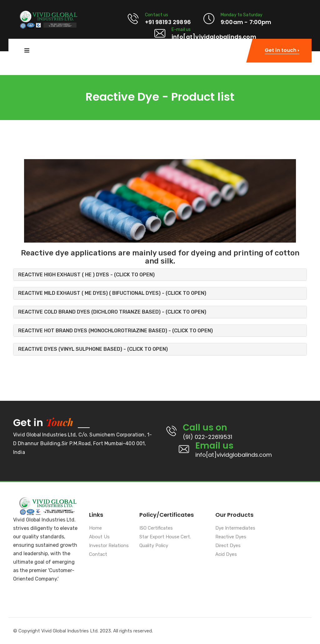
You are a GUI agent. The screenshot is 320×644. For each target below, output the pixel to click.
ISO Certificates (156, 528)
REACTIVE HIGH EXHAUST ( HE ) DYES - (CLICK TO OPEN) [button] (86, 275)
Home (95, 528)
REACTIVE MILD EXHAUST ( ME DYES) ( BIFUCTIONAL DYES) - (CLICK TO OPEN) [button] (112, 293)
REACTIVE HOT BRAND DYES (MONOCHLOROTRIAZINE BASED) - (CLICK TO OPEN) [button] (115, 331)
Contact (98, 555)
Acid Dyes (226, 555)
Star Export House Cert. (165, 537)
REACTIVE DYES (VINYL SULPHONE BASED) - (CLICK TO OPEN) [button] (93, 349)
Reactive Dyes (231, 537)
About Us (99, 537)
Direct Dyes (228, 546)
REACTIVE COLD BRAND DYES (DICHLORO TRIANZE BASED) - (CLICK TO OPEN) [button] (112, 312)
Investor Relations (109, 546)
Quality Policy (154, 546)
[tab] (160, 275)
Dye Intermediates (235, 528)
